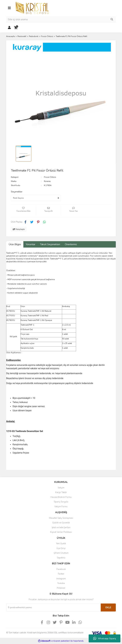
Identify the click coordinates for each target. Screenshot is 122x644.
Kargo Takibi (61, 492)
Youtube (61, 583)
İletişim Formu (61, 507)
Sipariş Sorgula (61, 502)
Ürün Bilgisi (15, 244)
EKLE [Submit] (108, 607)
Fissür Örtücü (50, 177)
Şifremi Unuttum (61, 553)
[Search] (61, 19)
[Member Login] (9, 28)
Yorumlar (30, 244)
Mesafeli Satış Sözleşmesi (61, 518)
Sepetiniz (61, 558)
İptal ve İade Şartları (61, 527)
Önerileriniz (71, 244)
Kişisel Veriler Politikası (61, 532)
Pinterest (61, 588)
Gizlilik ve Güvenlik (61, 523)
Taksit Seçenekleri (50, 244)
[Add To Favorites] (23, 211)
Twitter (61, 574)
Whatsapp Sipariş (105, 638)
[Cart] (16, 28)
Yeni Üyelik (61, 544)
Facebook (61, 569)
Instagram (61, 579)
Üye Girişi (61, 548)
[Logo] (32, 8)
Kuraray (47, 181)
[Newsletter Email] (53, 607)
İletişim (61, 488)
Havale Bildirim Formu (61, 497)
